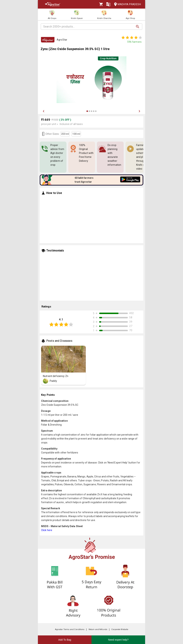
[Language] (108, 4)
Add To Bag (65, 640)
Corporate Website (120, 629)
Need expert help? (118, 640)
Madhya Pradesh (126, 4)
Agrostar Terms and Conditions (70, 629)
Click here (47, 530)
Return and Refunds (98, 629)
